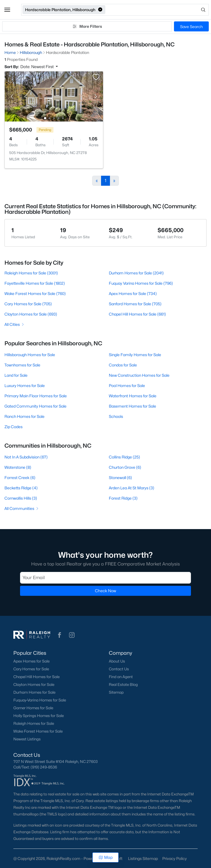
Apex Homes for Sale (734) (133, 293)
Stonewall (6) (120, 478)
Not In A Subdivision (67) (26, 457)
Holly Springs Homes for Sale (39, 716)
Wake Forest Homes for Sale (38, 731)
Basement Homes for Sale (133, 406)
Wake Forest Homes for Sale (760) (35, 293)
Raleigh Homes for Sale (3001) (31, 273)
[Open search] (157, 10)
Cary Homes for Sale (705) (28, 304)
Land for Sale (16, 375)
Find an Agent (121, 677)
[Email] (105, 578)
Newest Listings (27, 739)
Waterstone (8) (18, 467)
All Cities (15, 324)
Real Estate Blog (123, 685)
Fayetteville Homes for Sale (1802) (35, 283)
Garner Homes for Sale (33, 708)
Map (106, 857)
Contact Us (119, 669)
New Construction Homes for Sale (139, 375)
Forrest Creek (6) (20, 478)
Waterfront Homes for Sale (133, 396)
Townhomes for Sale (22, 365)
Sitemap (116, 692)
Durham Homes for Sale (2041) (136, 273)
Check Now (105, 591)
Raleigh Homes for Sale (34, 723)
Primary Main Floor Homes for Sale (36, 396)
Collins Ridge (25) (124, 457)
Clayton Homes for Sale (34, 685)
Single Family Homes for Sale (135, 355)
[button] (7, 10)
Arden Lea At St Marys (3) (132, 488)
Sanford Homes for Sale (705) (135, 304)
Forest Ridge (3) (123, 498)
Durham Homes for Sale (34, 692)
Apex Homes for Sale (31, 661)
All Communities (22, 508)
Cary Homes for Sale (31, 669)
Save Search (191, 27)
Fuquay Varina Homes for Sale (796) (141, 283)
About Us (117, 661)
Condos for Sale (123, 365)
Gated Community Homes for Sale (35, 406)
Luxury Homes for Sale (25, 385)
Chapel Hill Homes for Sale (36, 677)
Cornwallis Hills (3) (21, 498)
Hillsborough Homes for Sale (30, 355)
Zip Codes (14, 427)
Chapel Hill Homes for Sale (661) (137, 314)
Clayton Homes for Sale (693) (31, 314)
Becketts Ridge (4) (21, 488)
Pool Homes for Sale (127, 385)
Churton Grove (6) (125, 467)
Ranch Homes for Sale (24, 416)
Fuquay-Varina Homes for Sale (40, 700)
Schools (116, 416)
